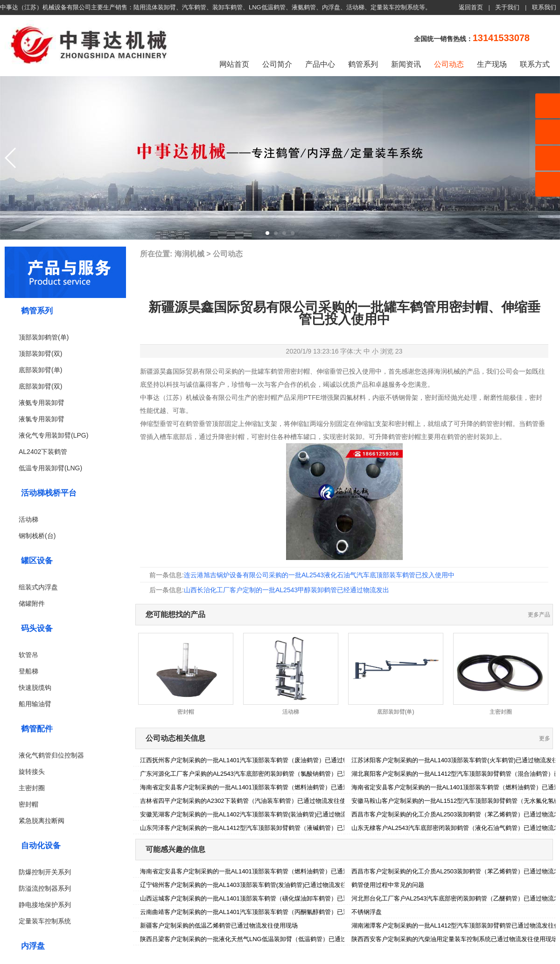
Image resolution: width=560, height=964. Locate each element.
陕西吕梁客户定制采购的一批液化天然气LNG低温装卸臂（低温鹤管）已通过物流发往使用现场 (268, 939)
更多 (545, 738)
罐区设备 (37, 561)
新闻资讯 (406, 64)
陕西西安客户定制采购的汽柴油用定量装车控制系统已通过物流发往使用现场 (455, 939)
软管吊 (28, 655)
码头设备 (37, 628)
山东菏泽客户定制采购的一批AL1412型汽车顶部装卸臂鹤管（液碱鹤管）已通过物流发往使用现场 (272, 828)
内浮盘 (33, 946)
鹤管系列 (363, 64)
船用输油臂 (35, 704)
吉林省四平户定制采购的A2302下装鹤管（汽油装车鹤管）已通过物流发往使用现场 (252, 801)
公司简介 (277, 64)
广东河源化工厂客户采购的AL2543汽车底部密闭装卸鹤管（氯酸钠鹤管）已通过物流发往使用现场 (272, 774)
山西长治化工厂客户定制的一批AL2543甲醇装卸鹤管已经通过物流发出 (287, 590)
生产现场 (492, 64)
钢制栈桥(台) (37, 536)
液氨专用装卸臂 (42, 403)
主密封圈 (32, 788)
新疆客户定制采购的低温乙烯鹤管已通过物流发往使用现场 (219, 925)
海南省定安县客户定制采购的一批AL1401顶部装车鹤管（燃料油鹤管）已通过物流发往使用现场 (269, 787)
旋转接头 (32, 772)
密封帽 (28, 804)
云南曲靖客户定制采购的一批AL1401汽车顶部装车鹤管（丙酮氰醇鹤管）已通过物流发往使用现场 (272, 912)
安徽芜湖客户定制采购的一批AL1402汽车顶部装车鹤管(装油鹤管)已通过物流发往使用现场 (262, 814)
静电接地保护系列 (45, 905)
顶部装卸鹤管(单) (44, 337)
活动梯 (28, 519)
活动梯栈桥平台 (49, 493)
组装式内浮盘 (38, 587)
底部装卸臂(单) (40, 370)
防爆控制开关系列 (45, 872)
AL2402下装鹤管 (43, 452)
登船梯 (28, 671)
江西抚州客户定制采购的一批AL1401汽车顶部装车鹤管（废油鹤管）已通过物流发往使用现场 (266, 760)
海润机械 (189, 254)
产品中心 (320, 64)
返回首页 (471, 7)
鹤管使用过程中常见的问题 (388, 885)
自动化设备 (41, 846)
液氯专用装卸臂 (42, 419)
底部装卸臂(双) (40, 386)
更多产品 (539, 615)
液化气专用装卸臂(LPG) (53, 435)
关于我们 (507, 7)
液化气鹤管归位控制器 (51, 755)
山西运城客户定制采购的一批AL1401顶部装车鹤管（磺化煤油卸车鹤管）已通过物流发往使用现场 (272, 898)
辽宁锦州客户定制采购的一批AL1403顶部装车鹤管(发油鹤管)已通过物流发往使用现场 (255, 885)
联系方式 (535, 64)
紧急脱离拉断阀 (42, 821)
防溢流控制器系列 (45, 888)
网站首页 (234, 64)
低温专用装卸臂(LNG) (50, 468)
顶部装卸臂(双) (40, 354)
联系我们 (544, 7)
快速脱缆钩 (35, 688)
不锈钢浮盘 (367, 912)
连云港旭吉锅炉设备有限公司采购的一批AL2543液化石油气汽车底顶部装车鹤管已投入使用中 (319, 575)
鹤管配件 (37, 729)
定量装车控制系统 (45, 921)
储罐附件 (32, 603)
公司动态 (449, 64)
